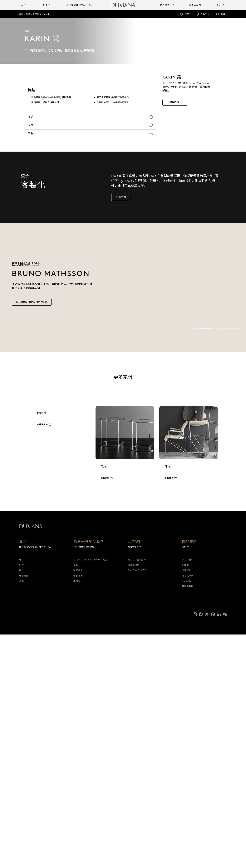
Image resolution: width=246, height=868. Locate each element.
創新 (76, 798)
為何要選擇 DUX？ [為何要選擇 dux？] (89, 775)
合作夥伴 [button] (165, 5)
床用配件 (24, 809)
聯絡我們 (187, 804)
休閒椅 (36, 14)
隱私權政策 (188, 809)
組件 (22, 798)
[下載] (90, 367)
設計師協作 (134, 798)
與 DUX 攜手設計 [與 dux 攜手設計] (137, 793)
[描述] (90, 350)
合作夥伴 (135, 775)
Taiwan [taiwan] (205, 14)
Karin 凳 (46, 14)
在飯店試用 (195, 5)
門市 (187, 14)
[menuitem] (30, 5)
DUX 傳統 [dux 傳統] (187, 793)
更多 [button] (219, 5)
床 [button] (22, 5)
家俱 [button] (45, 5)
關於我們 (189, 775)
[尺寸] (90, 359)
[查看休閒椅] (61, 679)
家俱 (28, 14)
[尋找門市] (175, 148)
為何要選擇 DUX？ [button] (77, 5)
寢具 (22, 804)
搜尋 (223, 14)
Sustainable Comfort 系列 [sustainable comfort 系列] (90, 793)
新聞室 (185, 798)
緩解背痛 (78, 809)
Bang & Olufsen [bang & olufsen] (138, 804)
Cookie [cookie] (187, 814)
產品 (21, 14)
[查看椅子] (189, 679)
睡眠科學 (78, 804)
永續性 (77, 814)
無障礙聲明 (188, 819)
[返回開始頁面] (123, 5)
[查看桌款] (125, 679)
